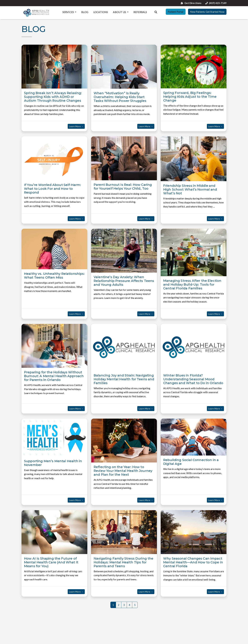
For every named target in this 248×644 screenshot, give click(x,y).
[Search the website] (156, 12)
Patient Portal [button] (176, 12)
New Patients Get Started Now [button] (207, 12)
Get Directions (191, 3)
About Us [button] (120, 12)
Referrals (140, 12)
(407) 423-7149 (216, 3)
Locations (101, 12)
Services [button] (68, 12)
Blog (85, 12)
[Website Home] (36, 13)
